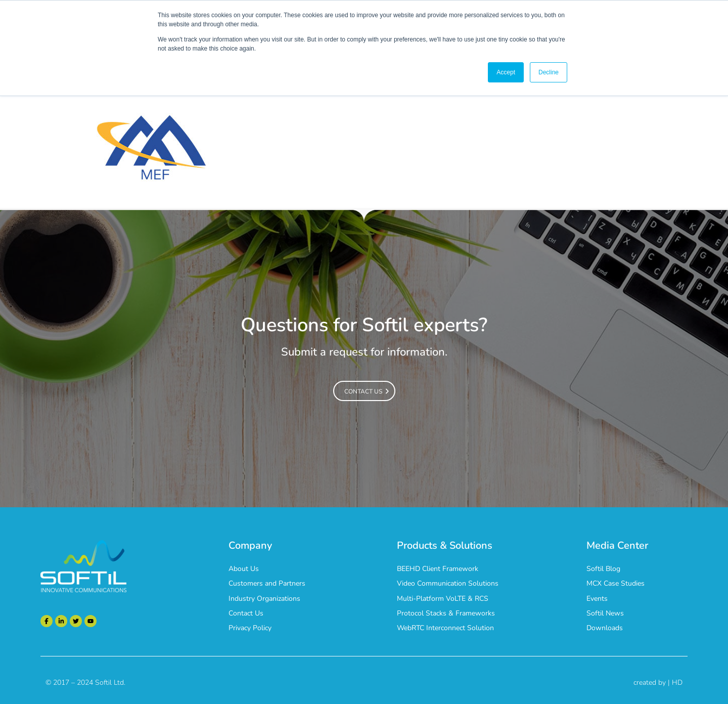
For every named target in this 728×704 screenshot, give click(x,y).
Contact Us (246, 613)
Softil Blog (603, 569)
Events (597, 599)
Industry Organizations (264, 599)
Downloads (605, 628)
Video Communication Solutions (448, 583)
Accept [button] (506, 72)
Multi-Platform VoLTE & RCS (443, 599)
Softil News (605, 613)
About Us (244, 569)
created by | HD (658, 683)
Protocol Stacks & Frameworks (446, 613)
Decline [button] (549, 72)
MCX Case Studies (616, 583)
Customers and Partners (267, 583)
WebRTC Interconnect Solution (445, 628)
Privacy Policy (250, 628)
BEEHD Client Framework (438, 569)
